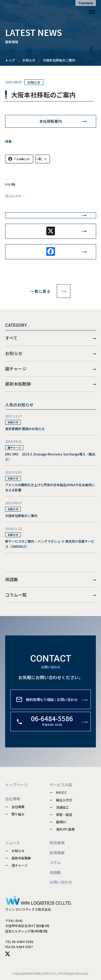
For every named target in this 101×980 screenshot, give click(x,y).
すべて (51, 338)
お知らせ (29, 60)
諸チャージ (51, 369)
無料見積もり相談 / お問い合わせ (52, 708)
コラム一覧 (51, 595)
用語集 (51, 580)
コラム (55, 862)
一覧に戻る (50, 291)
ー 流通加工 (59, 807)
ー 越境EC (58, 822)
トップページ (16, 785)
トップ (10, 60)
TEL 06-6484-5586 (19, 942)
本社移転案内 (51, 121)
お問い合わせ (61, 882)
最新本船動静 (51, 384)
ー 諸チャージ (16, 865)
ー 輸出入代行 (61, 800)
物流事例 (57, 843)
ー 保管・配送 (61, 814)
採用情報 (57, 853)
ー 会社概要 (15, 807)
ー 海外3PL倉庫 (62, 829)
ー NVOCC (58, 792)
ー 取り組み (15, 814)
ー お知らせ (15, 851)
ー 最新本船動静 (18, 858)
